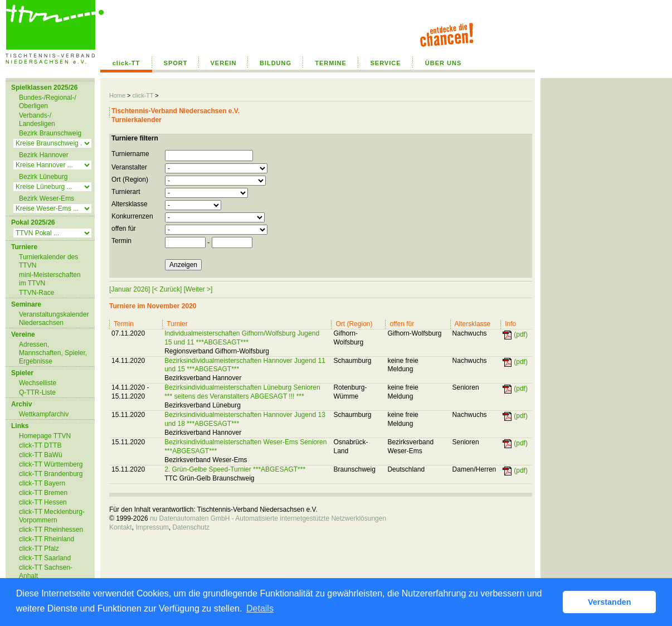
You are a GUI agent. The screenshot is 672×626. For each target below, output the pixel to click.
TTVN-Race (36, 293)
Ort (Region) (130, 179)
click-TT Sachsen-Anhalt (46, 572)
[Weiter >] (198, 289)
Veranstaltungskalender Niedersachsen (54, 319)
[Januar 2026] (130, 289)
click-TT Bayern (42, 483)
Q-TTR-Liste (37, 392)
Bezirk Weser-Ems (47, 198)
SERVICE (385, 63)
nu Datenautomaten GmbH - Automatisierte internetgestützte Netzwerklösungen (268, 518)
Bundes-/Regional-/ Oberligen (48, 102)
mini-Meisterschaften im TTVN (50, 279)
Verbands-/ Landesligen (37, 120)
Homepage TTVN (45, 436)
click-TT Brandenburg (51, 474)
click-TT (126, 63)
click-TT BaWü (41, 455)
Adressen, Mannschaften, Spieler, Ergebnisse (53, 353)
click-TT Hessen (43, 502)
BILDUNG (276, 63)
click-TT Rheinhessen (51, 530)
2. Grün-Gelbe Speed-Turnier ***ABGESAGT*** (235, 469)
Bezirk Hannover (44, 155)
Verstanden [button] (610, 602)
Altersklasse (130, 204)
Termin (121, 241)
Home (117, 95)
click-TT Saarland (45, 558)
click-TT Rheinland (47, 539)
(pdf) (521, 334)
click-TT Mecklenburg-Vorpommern (52, 516)
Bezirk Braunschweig (50, 133)
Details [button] (260, 608)
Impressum (152, 527)
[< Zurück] (167, 289)
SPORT (176, 63)
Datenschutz (191, 527)
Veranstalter (129, 167)
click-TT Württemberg (51, 464)
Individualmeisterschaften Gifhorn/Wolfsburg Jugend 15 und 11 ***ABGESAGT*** (242, 338)
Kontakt (121, 527)
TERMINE (331, 63)
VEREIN (224, 63)
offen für (124, 229)
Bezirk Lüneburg (43, 177)
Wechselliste (38, 383)
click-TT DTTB (40, 445)
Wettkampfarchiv (44, 414)
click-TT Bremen (43, 493)
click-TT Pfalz (39, 549)
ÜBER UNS (443, 63)
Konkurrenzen (132, 216)
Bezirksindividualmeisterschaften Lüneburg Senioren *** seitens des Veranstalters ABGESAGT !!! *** (242, 392)
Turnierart (126, 192)
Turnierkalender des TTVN (48, 261)
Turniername (130, 154)
